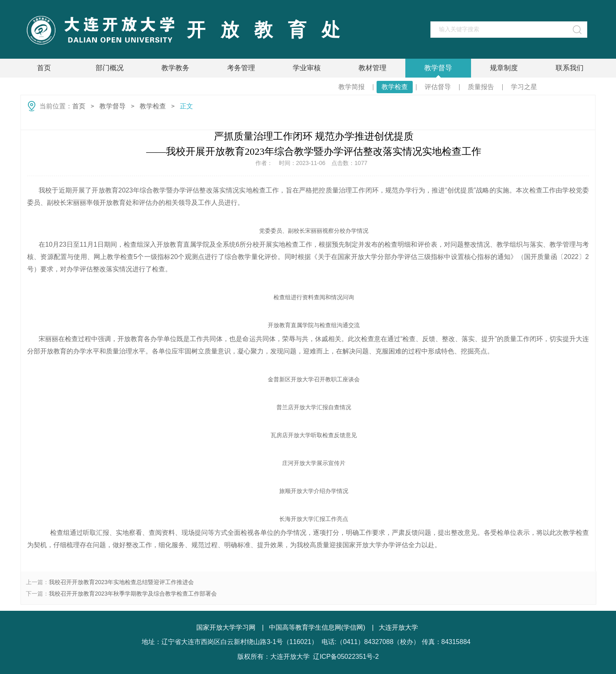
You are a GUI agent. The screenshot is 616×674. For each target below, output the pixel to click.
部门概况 (110, 68)
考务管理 (241, 68)
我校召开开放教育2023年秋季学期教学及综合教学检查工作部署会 (133, 594)
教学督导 (438, 68)
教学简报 (352, 87)
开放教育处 (271, 30)
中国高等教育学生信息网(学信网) (317, 627)
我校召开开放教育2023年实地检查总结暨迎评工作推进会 (121, 582)
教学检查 (395, 87)
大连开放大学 (398, 627)
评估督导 (438, 87)
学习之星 (524, 87)
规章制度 (504, 68)
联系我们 (570, 68)
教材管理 (372, 68)
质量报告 (481, 87)
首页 (44, 68)
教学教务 (175, 68)
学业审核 (307, 68)
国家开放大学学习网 (226, 627)
